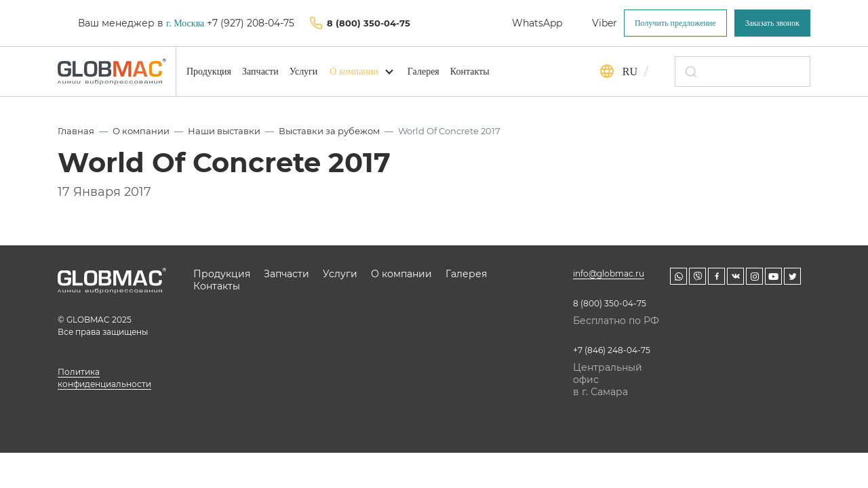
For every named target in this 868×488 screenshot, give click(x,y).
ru (630, 72)
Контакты (470, 72)
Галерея (423, 72)
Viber (605, 23)
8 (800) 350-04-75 (369, 23)
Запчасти (260, 72)
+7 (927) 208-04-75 (252, 23)
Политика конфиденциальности (104, 378)
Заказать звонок (772, 23)
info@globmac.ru (609, 273)
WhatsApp (537, 23)
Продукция (209, 72)
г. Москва (185, 23)
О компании (354, 72)
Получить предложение (675, 23)
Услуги (304, 72)
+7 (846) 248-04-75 (612, 350)
